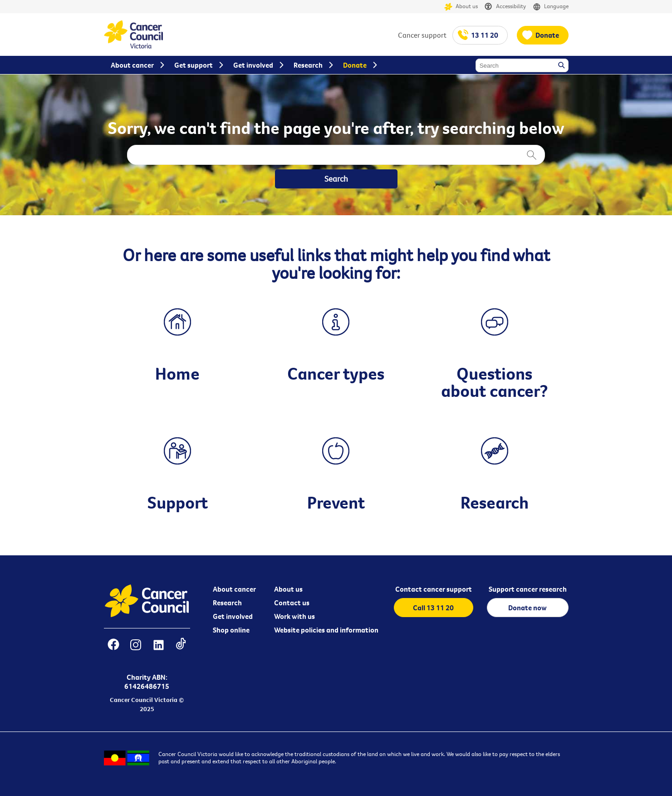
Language (551, 7)
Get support (194, 65)
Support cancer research (528, 589)
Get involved (233, 616)
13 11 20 (485, 35)
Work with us (294, 616)
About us (461, 7)
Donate (547, 35)
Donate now (527, 608)
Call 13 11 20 (433, 608)
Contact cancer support (434, 589)
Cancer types (336, 373)
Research (495, 502)
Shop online (231, 630)
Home (177, 373)
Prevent (336, 502)
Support (178, 502)
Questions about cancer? (495, 382)
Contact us (292, 603)
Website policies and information (326, 630)
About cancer (234, 589)
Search (562, 66)
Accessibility (505, 7)
